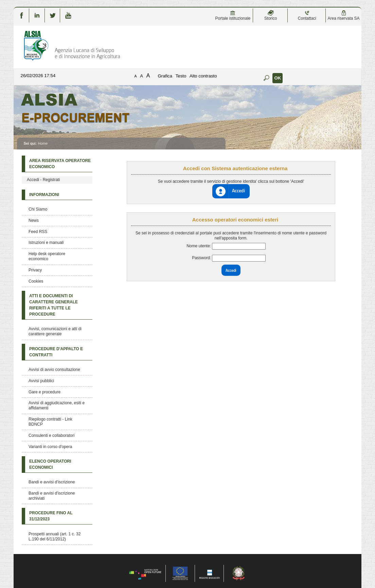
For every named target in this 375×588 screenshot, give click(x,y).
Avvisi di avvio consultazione (54, 370)
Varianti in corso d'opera (50, 447)
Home (43, 143)
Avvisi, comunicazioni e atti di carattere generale (55, 331)
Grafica (165, 76)
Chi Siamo (38, 209)
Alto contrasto (203, 76)
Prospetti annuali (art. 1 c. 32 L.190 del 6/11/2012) (55, 537)
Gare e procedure (44, 392)
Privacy (35, 270)
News (34, 220)
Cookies (36, 281)
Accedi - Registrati (43, 180)
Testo (181, 76)
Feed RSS (38, 232)
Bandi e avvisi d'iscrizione (52, 482)
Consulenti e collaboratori (51, 435)
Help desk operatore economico (47, 256)
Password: (201, 258)
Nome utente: (199, 246)
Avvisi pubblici (41, 381)
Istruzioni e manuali (46, 243)
